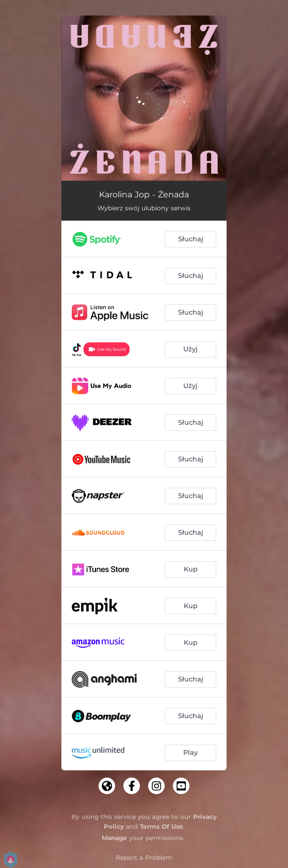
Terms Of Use (162, 826)
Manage (114, 838)
